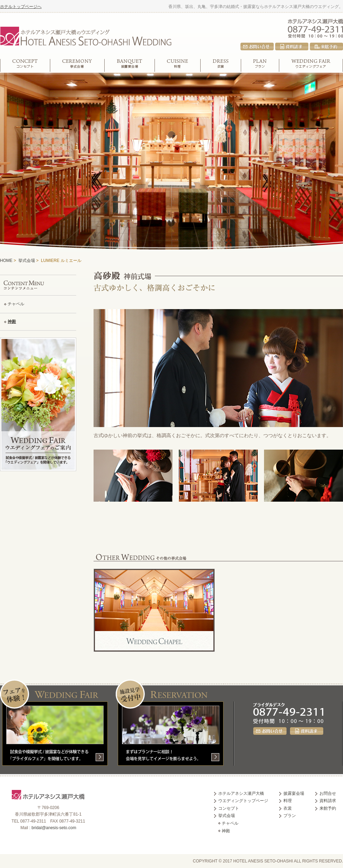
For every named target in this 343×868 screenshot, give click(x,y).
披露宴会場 (130, 65)
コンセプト (25, 65)
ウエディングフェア (311, 65)
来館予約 (326, 46)
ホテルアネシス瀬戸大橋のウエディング (86, 35)
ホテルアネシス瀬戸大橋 (315, 21)
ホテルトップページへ (21, 7)
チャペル (16, 304)
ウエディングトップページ (243, 801)
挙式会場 (77, 65)
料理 (178, 65)
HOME (6, 261)
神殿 (12, 322)
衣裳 (221, 65)
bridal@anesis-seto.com (54, 828)
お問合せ (257, 46)
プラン (260, 65)
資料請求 (292, 46)
